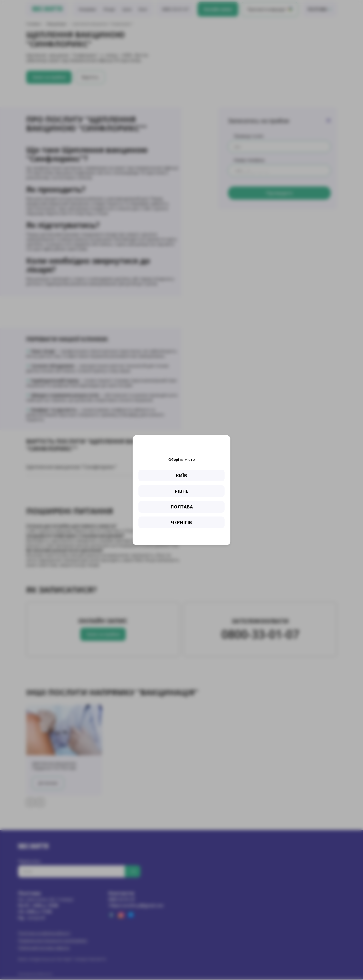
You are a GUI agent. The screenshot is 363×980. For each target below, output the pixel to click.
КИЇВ (181, 475)
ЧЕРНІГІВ (181, 522)
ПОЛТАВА (182, 507)
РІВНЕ (181, 491)
